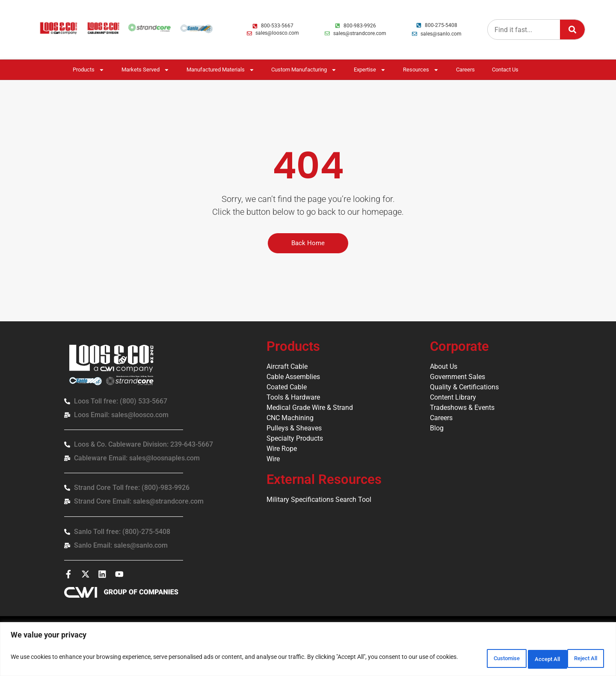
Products (89, 70)
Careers (465, 70)
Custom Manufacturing (304, 70)
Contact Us (505, 70)
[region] (308, 651)
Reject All (524, 658)
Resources (421, 70)
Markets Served (145, 70)
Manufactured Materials (221, 70)
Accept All (579, 658)
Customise (468, 658)
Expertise (370, 70)
